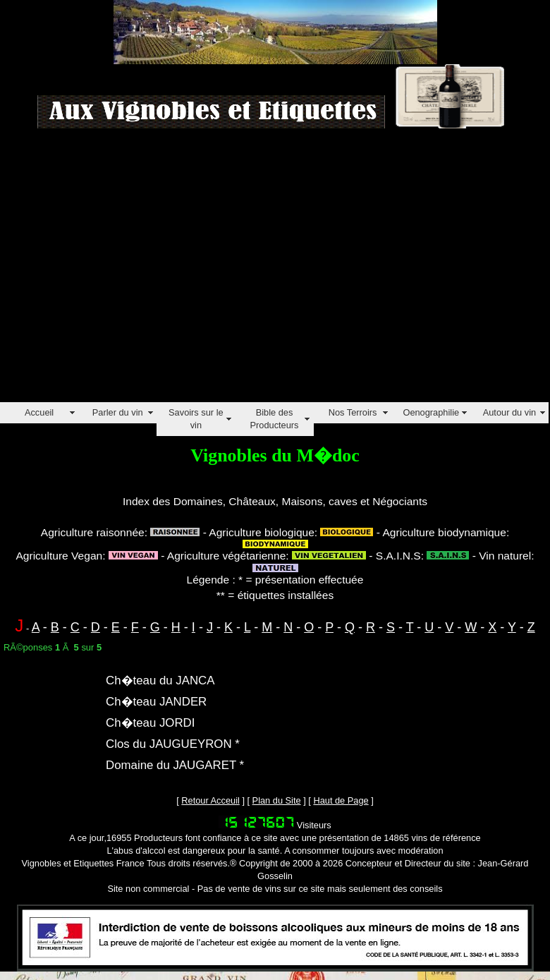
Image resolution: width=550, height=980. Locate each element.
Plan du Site (277, 800)
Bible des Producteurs (274, 419)
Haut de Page (341, 800)
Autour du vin (509, 412)
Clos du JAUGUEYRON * (173, 744)
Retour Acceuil (210, 800)
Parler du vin (118, 412)
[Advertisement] (132, 270)
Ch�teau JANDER (156, 702)
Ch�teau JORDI (150, 723)
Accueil (39, 412)
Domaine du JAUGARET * (175, 765)
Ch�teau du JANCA (160, 680)
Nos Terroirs (353, 412)
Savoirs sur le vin (196, 419)
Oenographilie (431, 412)
